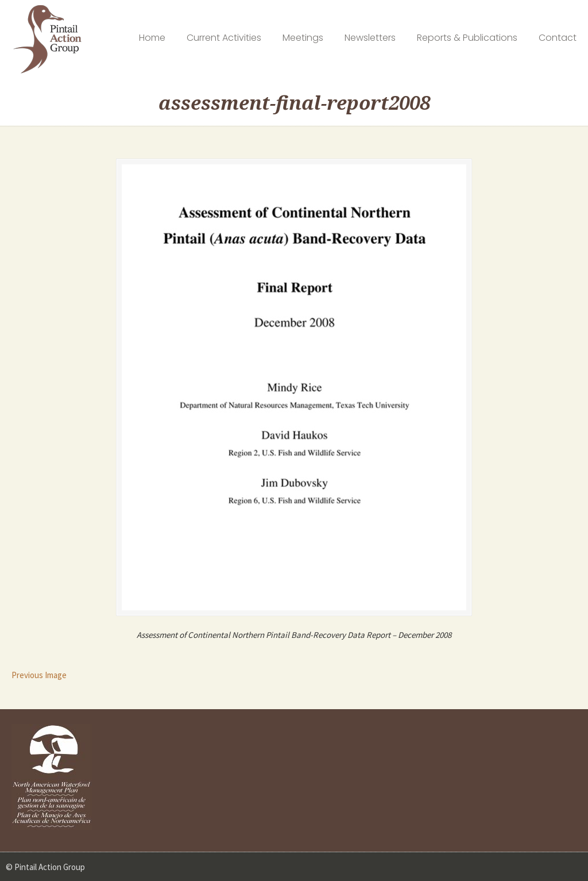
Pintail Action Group (47, 39)
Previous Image (39, 675)
